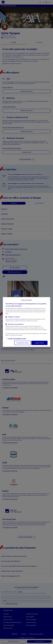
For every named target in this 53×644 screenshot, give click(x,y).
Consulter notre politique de (17, 339)
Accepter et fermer (39, 343)
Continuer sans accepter (26, 300)
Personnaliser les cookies (22, 343)
